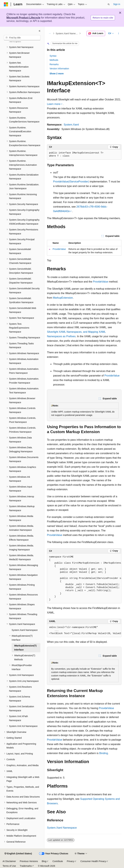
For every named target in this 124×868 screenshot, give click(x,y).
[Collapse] (40, 31)
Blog (44, 861)
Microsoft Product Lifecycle (23, 18)
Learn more (54, 104)
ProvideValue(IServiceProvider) (71, 182)
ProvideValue (59, 249)
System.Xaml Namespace (67, 33)
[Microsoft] (6, 4)
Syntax (53, 56)
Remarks (54, 64)
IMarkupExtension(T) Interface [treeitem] (25, 648)
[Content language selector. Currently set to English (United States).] (18, 854)
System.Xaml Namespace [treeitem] (25, 630)
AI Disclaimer (9, 861)
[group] (84, 578)
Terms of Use (9, 866)
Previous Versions (29, 861)
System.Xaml (71, 125)
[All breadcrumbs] (50, 33)
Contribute (58, 861)
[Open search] (109, 4)
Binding (104, 753)
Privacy (71, 861)
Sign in (117, 4)
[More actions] (119, 33)
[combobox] (22, 38)
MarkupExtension (63, 298)
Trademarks (26, 866)
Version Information (59, 69)
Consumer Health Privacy (93, 861)
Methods (54, 60)
